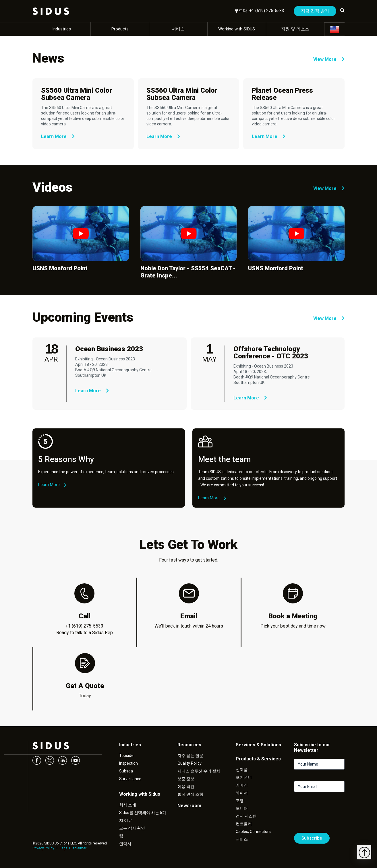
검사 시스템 (246, 816)
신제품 (242, 770)
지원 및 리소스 (295, 29)
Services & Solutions (258, 745)
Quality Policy (190, 763)
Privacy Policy (43, 848)
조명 (240, 801)
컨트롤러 (244, 824)
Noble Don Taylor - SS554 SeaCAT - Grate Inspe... (188, 272)
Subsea (126, 771)
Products (120, 29)
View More (329, 59)
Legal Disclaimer (73, 848)
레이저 (242, 793)
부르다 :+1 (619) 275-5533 (259, 11)
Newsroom (189, 806)
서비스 (178, 29)
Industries (62, 29)
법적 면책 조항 (190, 794)
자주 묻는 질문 (190, 756)
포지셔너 (244, 777)
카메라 (242, 785)
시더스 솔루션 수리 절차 (199, 771)
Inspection (128, 763)
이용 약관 (186, 787)
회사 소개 (128, 805)
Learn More (58, 136)
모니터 (242, 808)
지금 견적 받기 (315, 11)
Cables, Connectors (253, 832)
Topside (126, 756)
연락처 (125, 844)
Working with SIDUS (237, 29)
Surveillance (130, 779)
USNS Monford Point (60, 268)
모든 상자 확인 (132, 828)
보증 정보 (186, 779)
